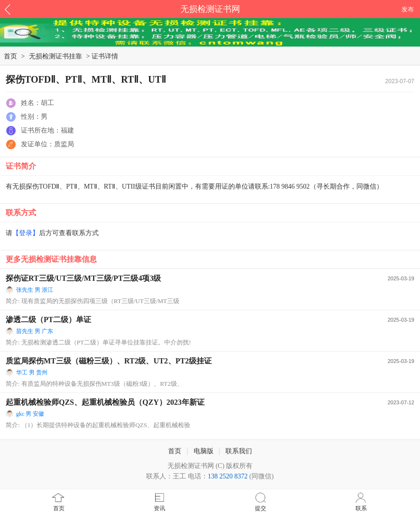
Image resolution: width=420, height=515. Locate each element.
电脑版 (204, 451)
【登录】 (26, 233)
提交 (261, 508)
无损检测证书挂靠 (56, 56)
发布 (408, 9)
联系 (361, 508)
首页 (59, 508)
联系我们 (239, 451)
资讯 (159, 508)
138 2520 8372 (228, 476)
